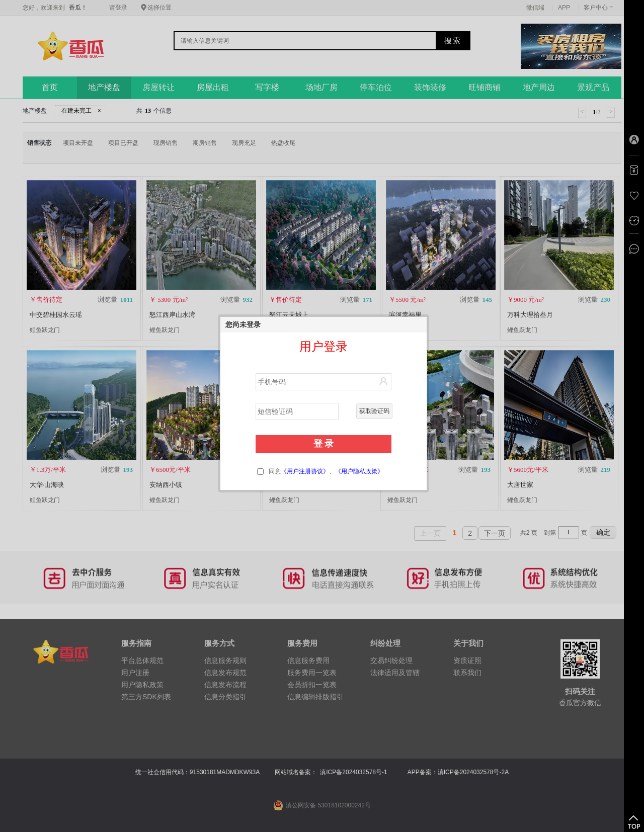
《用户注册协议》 (305, 471)
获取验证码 (374, 411)
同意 (320, 471)
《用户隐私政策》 (359, 471)
